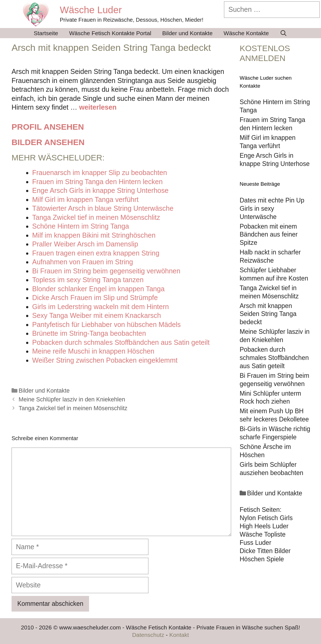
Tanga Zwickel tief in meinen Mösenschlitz (73, 408)
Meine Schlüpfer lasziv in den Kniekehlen (72, 399)
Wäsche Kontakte (246, 33)
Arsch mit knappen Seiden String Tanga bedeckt (268, 314)
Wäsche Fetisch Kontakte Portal (110, 33)
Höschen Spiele (262, 559)
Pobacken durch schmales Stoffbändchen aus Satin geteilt (274, 358)
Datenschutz (148, 635)
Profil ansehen (48, 127)
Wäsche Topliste (263, 534)
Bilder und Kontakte (187, 33)
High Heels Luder (264, 526)
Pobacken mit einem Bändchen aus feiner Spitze (269, 235)
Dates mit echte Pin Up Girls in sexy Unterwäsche (272, 209)
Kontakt (179, 635)
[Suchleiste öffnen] (283, 33)
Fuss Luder (255, 543)
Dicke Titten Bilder (265, 551)
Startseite (46, 33)
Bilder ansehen (48, 142)
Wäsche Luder (91, 10)
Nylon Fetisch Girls (266, 518)
